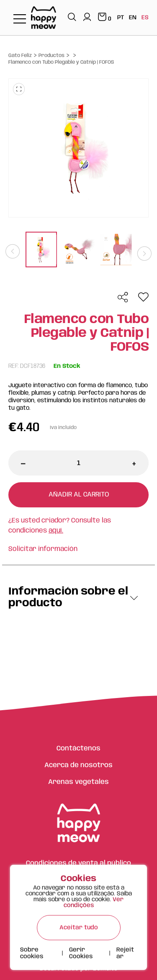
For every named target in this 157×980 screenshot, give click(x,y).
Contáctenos (78, 749)
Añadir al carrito (79, 495)
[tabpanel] (41, 251)
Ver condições (94, 902)
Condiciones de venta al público (78, 863)
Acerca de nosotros (78, 765)
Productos (51, 56)
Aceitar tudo (79, 928)
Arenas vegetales (78, 782)
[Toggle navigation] (20, 19)
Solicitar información (43, 549)
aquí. (56, 531)
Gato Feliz (20, 56)
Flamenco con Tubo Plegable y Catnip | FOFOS (61, 62)
